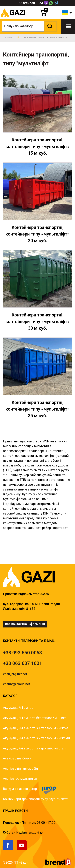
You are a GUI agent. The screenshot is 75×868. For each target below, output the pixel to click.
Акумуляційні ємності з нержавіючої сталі (35, 748)
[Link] (46, 3)
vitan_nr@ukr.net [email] (15, 674)
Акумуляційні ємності (19, 708)
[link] (10, 849)
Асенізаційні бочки (17, 758)
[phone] (30, 3)
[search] (29, 26)
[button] (50, 26)
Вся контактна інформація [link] (25, 624)
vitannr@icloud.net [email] (16, 684)
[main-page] (8, 38)
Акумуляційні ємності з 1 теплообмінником (35, 728)
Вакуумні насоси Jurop (20, 789)
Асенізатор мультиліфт (20, 779)
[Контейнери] (37, 116)
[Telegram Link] (56, 3)
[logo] (13, 18)
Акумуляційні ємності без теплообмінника (35, 718)
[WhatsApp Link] (51, 3)
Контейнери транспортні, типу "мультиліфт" (35, 799)
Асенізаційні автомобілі (21, 769)
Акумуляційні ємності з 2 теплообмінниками (36, 738)
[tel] (22, 653)
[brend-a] (58, 864)
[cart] (43, 15)
